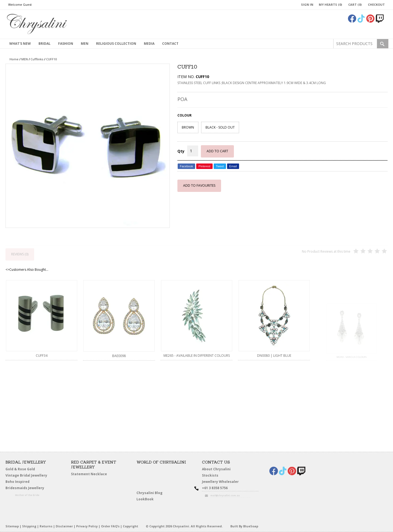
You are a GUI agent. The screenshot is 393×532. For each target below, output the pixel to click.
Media (149, 44)
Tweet (220, 166)
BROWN (188, 127)
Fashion (66, 44)
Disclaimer (64, 526)
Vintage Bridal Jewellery (27, 476)
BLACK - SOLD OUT (220, 127)
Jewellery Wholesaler (224, 483)
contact (170, 44)
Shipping (29, 526)
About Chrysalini (216, 469)
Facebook (186, 166)
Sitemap (12, 526)
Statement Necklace (89, 474)
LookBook (147, 499)
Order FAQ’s (110, 526)
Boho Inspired (25, 483)
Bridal (44, 44)
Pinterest (204, 166)
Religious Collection (116, 44)
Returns (46, 526)
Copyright (130, 526)
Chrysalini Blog (149, 493)
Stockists (212, 476)
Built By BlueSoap (244, 526)
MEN (85, 44)
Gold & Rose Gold (20, 469)
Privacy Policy (87, 526)
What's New (20, 44)
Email (233, 166)
